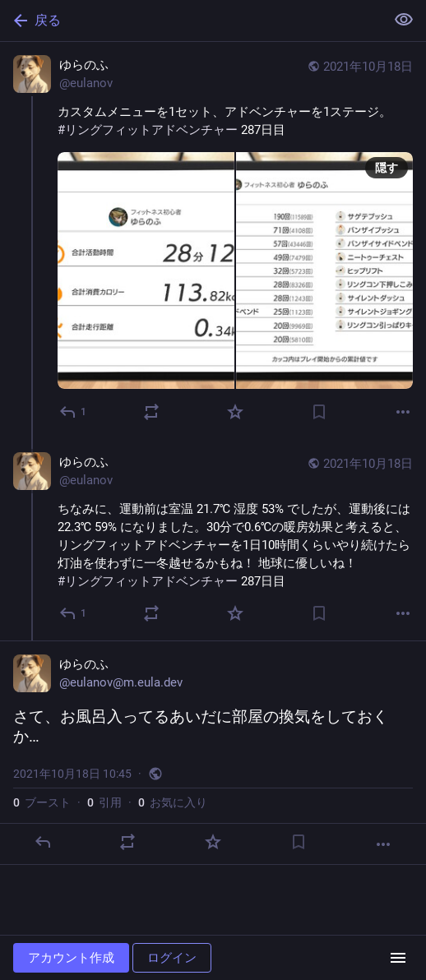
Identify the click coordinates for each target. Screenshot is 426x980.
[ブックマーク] (319, 412)
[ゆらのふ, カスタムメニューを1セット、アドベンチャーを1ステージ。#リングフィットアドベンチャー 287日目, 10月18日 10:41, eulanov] (213, 240)
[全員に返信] (74, 613)
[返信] (74, 412)
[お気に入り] (235, 412)
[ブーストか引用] (151, 412)
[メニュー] (398, 958)
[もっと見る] (403, 412)
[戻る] (191, 21)
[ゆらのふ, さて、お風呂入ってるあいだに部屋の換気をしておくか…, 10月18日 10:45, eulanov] (213, 753)
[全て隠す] (404, 20)
